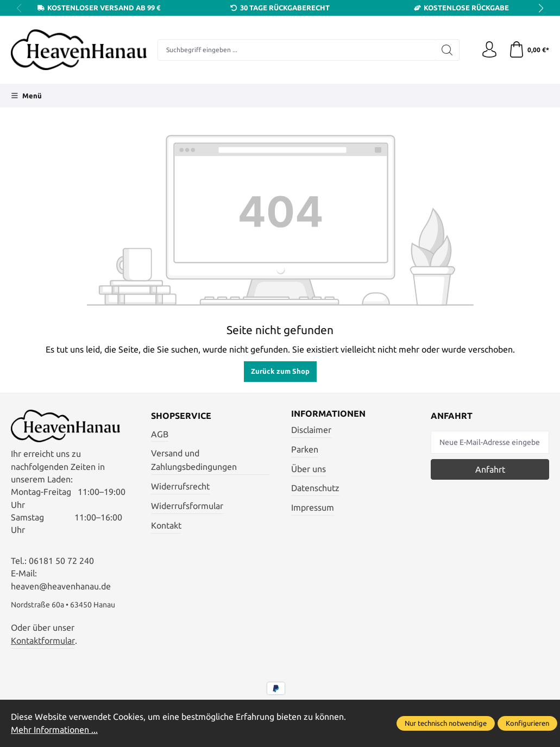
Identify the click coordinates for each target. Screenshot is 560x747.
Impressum (313, 508)
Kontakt (166, 526)
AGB (160, 434)
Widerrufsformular (187, 506)
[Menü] (26, 96)
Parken (305, 450)
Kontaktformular (43, 641)
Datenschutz (315, 488)
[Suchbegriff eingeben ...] (297, 50)
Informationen (328, 414)
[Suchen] (447, 50)
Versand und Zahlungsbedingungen (194, 460)
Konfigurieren (527, 723)
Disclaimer (311, 430)
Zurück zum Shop (280, 371)
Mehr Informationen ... (54, 730)
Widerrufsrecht (180, 487)
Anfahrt (490, 470)
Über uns (309, 469)
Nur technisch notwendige (446, 723)
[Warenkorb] (529, 50)
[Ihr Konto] (489, 50)
